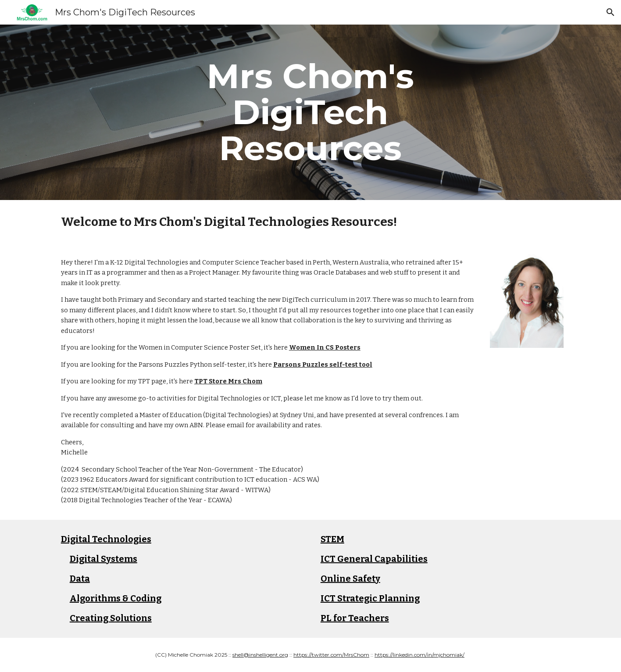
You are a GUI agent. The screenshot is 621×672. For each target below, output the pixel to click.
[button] (610, 12)
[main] (310, 112)
